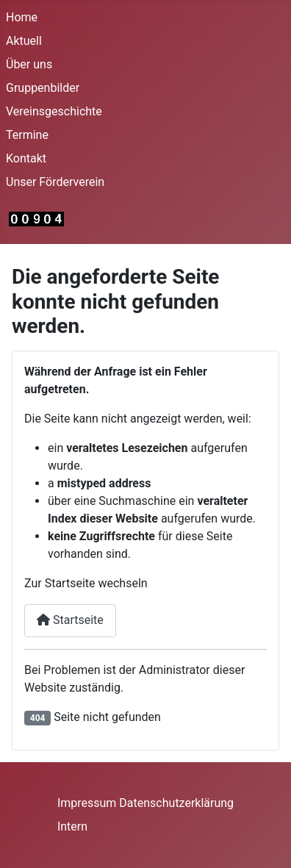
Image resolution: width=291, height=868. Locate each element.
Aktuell (24, 41)
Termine (27, 135)
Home (22, 17)
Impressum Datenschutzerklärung (145, 803)
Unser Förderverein (55, 182)
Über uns (29, 64)
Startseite (70, 620)
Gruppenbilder (43, 88)
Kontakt (26, 158)
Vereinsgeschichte (54, 111)
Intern (72, 826)
